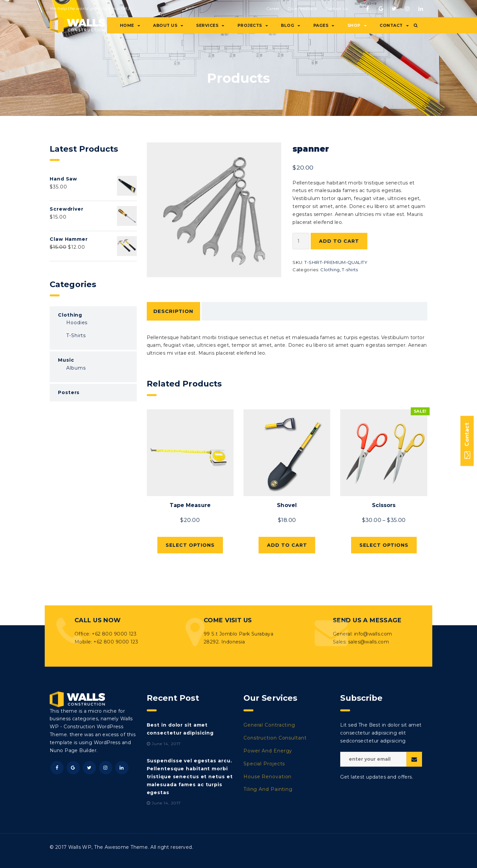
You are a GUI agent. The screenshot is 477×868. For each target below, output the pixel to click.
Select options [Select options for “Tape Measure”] (190, 545)
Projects (253, 25)
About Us (168, 25)
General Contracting (269, 725)
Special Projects (264, 764)
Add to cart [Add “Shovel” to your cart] (287, 545)
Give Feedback (302, 8)
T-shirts (350, 270)
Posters (69, 392)
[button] (416, 26)
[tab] (173, 311)
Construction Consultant (275, 738)
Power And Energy (268, 751)
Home (130, 25)
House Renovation (267, 777)
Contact (394, 25)
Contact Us (336, 8)
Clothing (330, 270)
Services (210, 25)
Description (173, 311)
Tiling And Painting (268, 789)
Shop (357, 25)
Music (66, 360)
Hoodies (77, 323)
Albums (76, 368)
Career (273, 8)
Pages (324, 25)
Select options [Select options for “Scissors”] (384, 545)
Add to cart (339, 241)
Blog (291, 25)
